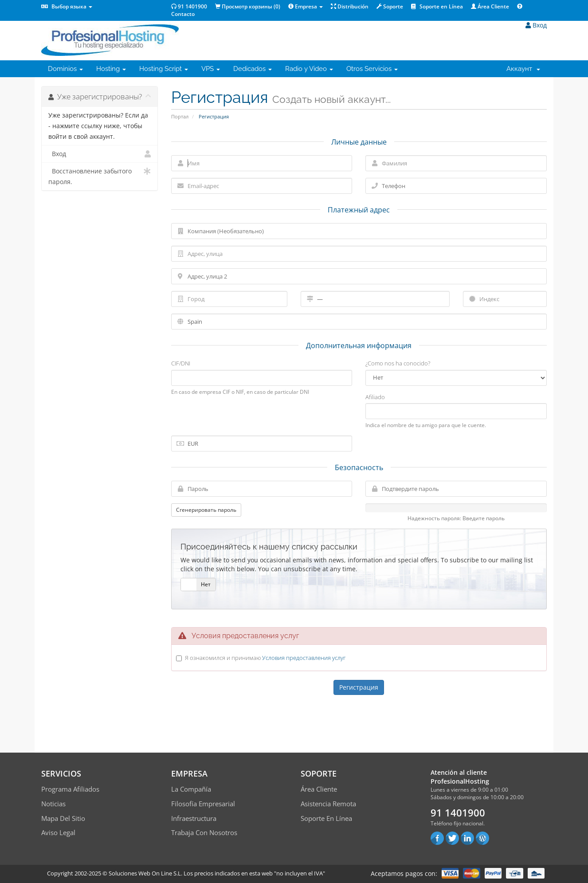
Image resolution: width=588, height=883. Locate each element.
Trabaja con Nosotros (204, 832)
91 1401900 (189, 6)
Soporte (390, 6)
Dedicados (253, 69)
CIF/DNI (181, 363)
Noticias (53, 804)
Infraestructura (194, 818)
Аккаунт (523, 69)
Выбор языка (67, 6)
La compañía (191, 789)
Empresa (306, 6)
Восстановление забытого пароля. (100, 176)
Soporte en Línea (437, 6)
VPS (211, 69)
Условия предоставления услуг (304, 658)
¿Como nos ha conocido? (398, 363)
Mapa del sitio (63, 818)
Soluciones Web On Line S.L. (145, 873)
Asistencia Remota (328, 804)
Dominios (65, 69)
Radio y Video (309, 69)
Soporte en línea (326, 818)
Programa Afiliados (70, 789)
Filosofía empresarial (203, 804)
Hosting (111, 69)
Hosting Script (164, 69)
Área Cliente (490, 6)
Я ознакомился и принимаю (265, 658)
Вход (536, 25)
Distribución (350, 6)
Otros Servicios (372, 69)
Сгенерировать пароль (206, 510)
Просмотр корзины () (248, 6)
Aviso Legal (58, 832)
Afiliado (375, 397)
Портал (180, 116)
